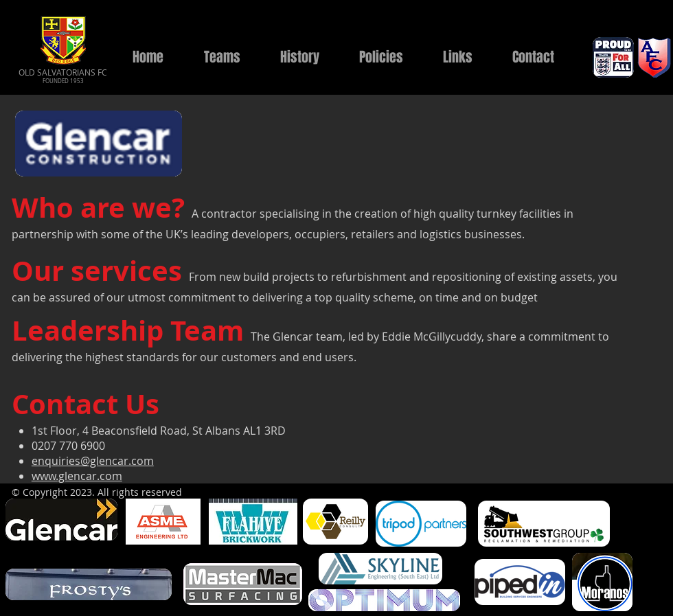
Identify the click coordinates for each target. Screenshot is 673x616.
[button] (222, 57)
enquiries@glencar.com (93, 461)
